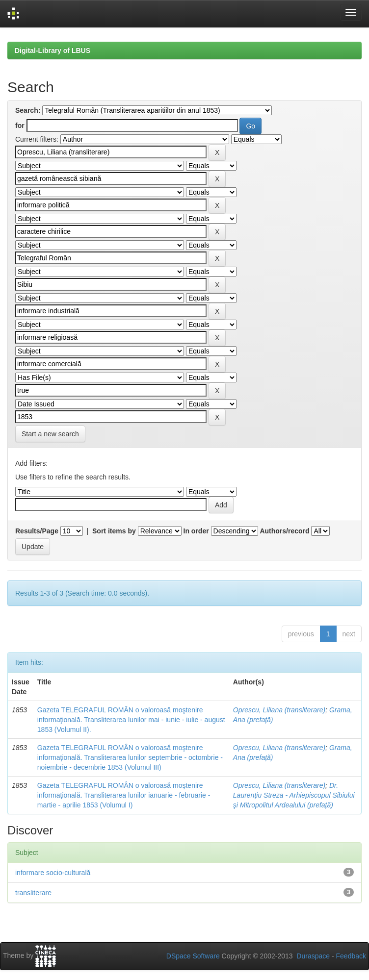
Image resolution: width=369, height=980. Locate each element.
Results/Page (37, 531)
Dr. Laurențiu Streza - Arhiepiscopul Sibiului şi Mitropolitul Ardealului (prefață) (294, 795)
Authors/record (284, 531)
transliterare (33, 893)
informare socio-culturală (53, 873)
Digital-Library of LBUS (53, 50)
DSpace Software (193, 956)
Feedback (351, 956)
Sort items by (114, 531)
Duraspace (313, 956)
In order (196, 531)
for (20, 126)
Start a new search (50, 434)
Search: (28, 110)
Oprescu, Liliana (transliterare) (279, 710)
